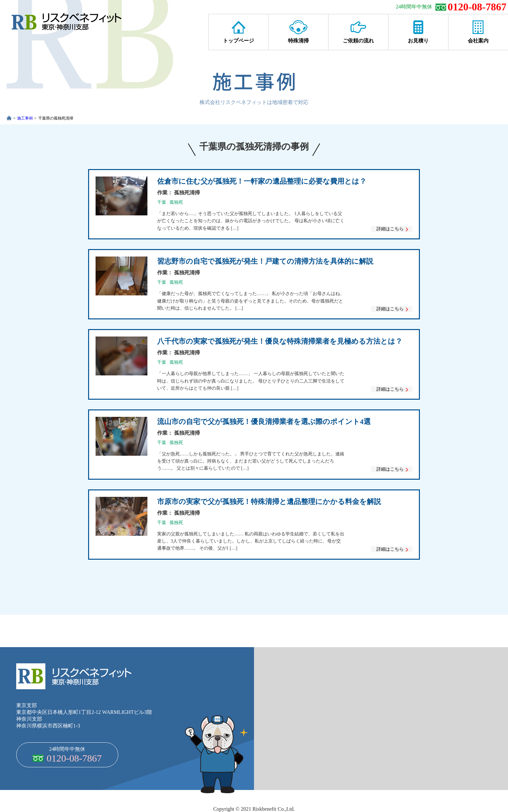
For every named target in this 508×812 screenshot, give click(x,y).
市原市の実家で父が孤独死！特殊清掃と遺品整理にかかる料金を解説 (269, 502)
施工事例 (25, 118)
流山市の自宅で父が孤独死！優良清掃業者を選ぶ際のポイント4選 (264, 422)
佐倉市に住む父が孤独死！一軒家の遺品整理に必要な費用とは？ (262, 181)
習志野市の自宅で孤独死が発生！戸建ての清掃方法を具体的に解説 (265, 261)
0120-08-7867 (477, 7)
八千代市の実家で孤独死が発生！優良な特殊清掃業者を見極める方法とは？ (280, 341)
